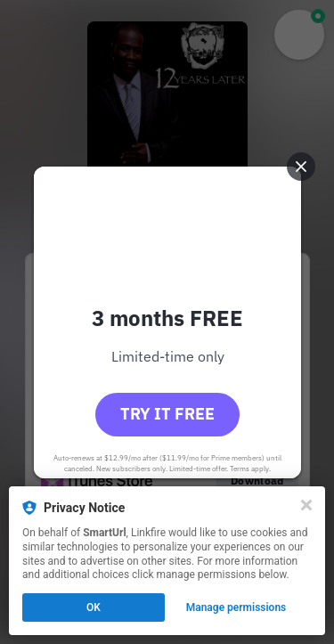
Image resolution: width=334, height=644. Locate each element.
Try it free (167, 414)
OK (94, 607)
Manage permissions (236, 607)
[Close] (306, 505)
